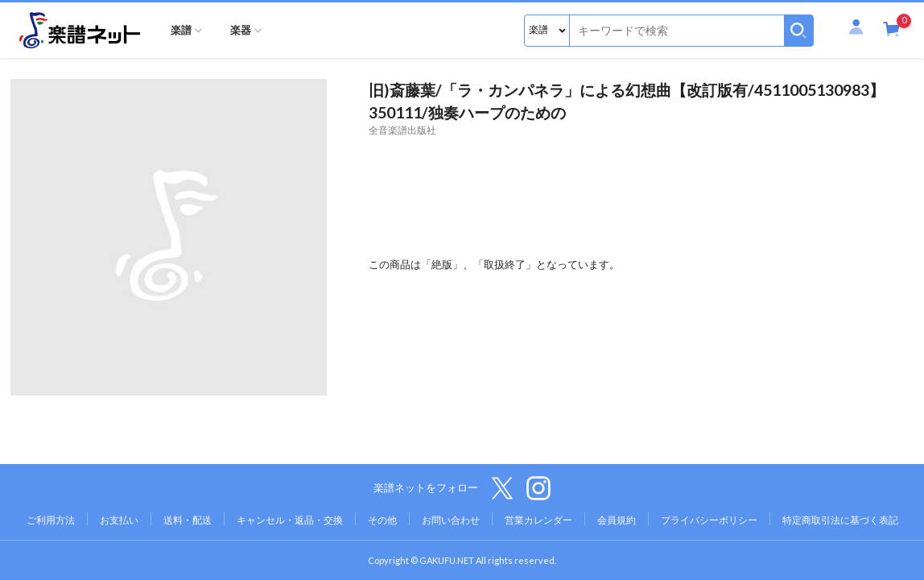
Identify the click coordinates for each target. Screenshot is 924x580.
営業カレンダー (538, 520)
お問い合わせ (451, 520)
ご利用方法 (51, 520)
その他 (382, 520)
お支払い (119, 520)
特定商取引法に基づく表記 (840, 520)
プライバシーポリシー (709, 520)
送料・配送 (188, 520)
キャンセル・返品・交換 (290, 520)
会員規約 (617, 520)
